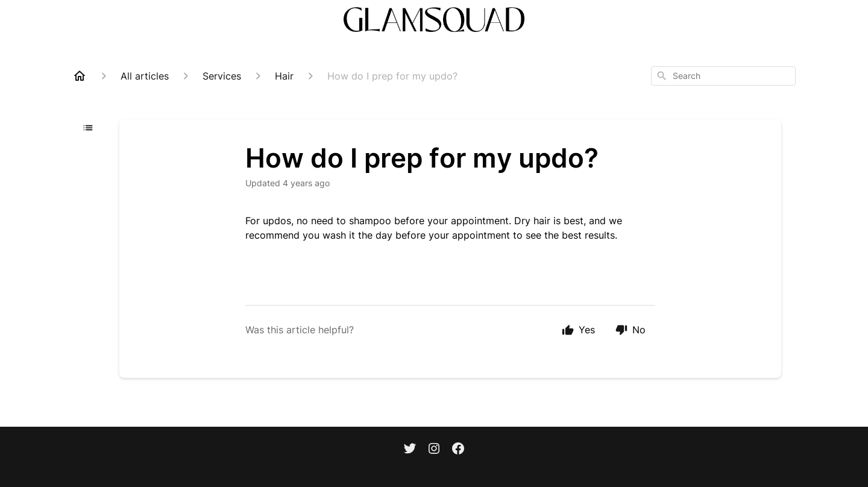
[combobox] (723, 76)
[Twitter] (410, 450)
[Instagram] (434, 450)
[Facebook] (458, 450)
